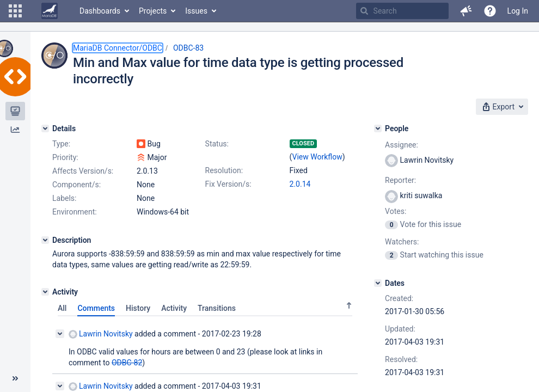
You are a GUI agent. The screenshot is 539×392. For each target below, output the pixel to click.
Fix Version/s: (228, 184)
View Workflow (317, 157)
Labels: (64, 198)
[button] (15, 11)
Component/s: (76, 185)
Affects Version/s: (83, 171)
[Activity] (45, 292)
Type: (61, 144)
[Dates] (378, 283)
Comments (96, 308)
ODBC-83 (188, 48)
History (138, 308)
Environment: (75, 212)
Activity (174, 308)
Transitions (217, 308)
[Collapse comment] (60, 334)
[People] (378, 128)
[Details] (45, 128)
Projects (153, 11)
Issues (196, 11)
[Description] (45, 240)
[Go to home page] (50, 11)
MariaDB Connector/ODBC (118, 48)
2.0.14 (300, 184)
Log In (518, 11)
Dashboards (100, 11)
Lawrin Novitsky (101, 334)
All (62, 308)
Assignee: (402, 145)
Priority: (65, 157)
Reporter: (400, 180)
